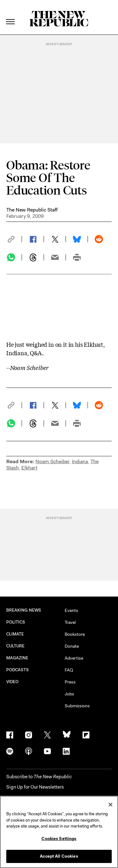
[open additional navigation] (11, 14)
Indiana (80, 461)
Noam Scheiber (52, 461)
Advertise (74, 658)
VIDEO (12, 682)
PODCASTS (18, 670)
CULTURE (16, 646)
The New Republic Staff (32, 210)
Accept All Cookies (59, 856)
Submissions (77, 706)
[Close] (110, 805)
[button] (14, 239)
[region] (59, 832)
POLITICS (16, 622)
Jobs (69, 694)
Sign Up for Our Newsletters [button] (35, 787)
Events (71, 610)
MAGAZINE (17, 658)
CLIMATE (15, 634)
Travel (70, 622)
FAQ (69, 670)
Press (70, 682)
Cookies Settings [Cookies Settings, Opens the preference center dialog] (59, 839)
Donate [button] (72, 646)
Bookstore (75, 634)
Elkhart (29, 468)
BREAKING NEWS (24, 610)
